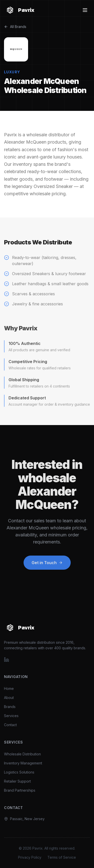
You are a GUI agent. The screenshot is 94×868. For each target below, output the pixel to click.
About (9, 698)
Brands (10, 707)
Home (9, 688)
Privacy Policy (30, 857)
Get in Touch (47, 565)
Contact (10, 725)
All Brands (15, 27)
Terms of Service (62, 857)
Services (11, 716)
